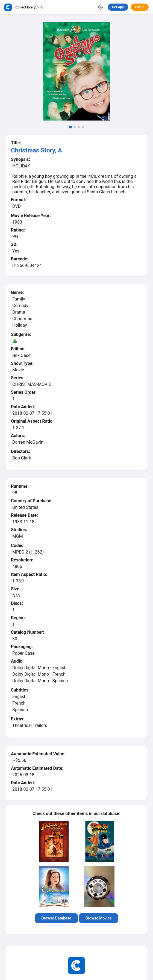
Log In (140, 7)
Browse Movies (99, 918)
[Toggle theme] (101, 7)
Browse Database (56, 918)
